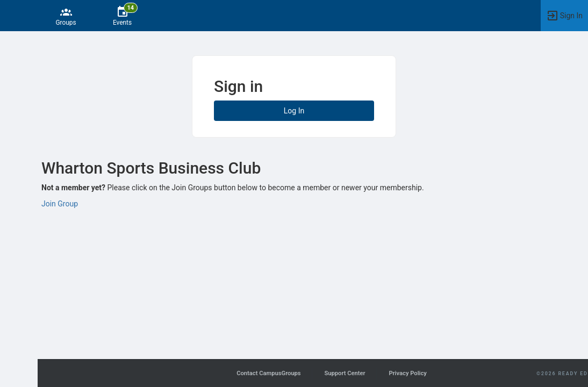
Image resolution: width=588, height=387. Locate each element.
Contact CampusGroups (268, 373)
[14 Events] (122, 16)
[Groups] (66, 16)
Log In (294, 111)
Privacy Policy (407, 373)
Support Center (345, 373)
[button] (13, 16)
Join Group (60, 204)
